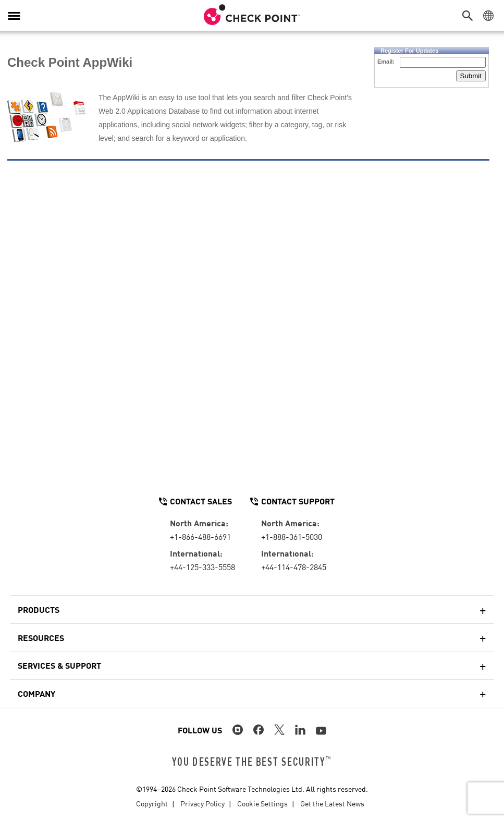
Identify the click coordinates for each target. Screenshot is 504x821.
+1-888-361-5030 (292, 536)
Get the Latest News (332, 803)
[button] (470, 16)
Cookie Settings (262, 803)
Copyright (152, 803)
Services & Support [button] (59, 665)
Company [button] (36, 693)
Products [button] (39, 609)
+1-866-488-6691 (200, 536)
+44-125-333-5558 (202, 566)
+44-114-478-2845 (294, 566)
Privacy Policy (202, 803)
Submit (471, 76)
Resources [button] (41, 637)
